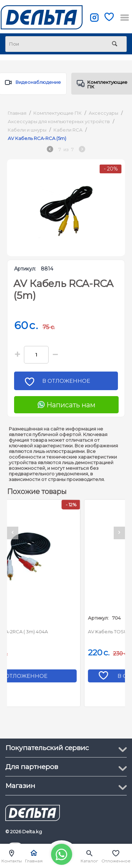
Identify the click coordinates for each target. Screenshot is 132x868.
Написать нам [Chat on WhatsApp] (67, 405)
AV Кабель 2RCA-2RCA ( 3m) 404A (52, 632)
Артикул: (25, 269)
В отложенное (68, 383)
